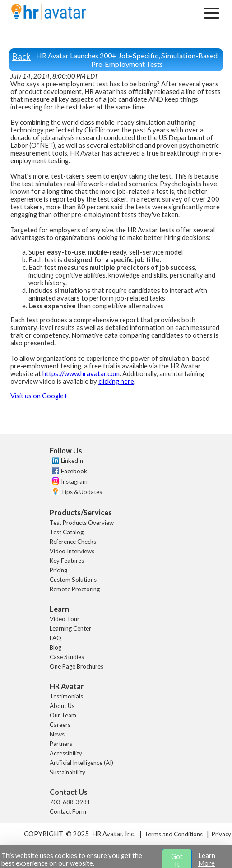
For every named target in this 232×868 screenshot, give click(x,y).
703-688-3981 (70, 802)
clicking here (116, 381)
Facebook (74, 471)
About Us (62, 706)
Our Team (63, 715)
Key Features (67, 561)
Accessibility (66, 753)
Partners (61, 744)
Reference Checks (73, 542)
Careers (60, 725)
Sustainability (67, 772)
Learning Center (70, 628)
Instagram (74, 481)
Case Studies (67, 657)
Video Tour (65, 619)
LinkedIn (72, 461)
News (57, 734)
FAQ (56, 638)
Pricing (58, 570)
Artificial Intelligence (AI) (81, 763)
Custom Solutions (73, 580)
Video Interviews (72, 551)
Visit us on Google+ (39, 396)
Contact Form (68, 811)
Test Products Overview (82, 523)
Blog (56, 647)
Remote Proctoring (75, 589)
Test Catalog (67, 532)
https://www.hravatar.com (81, 374)
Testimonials (66, 696)
